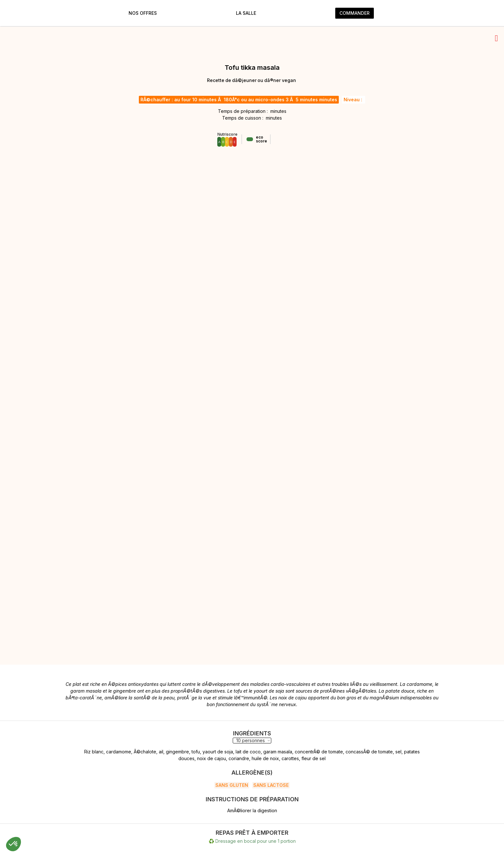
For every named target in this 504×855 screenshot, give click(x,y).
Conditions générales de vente (92, 840)
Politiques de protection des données (99, 824)
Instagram (202, 824)
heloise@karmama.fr (346, 824)
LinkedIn (201, 832)
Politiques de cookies (82, 832)
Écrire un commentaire (108, 732)
